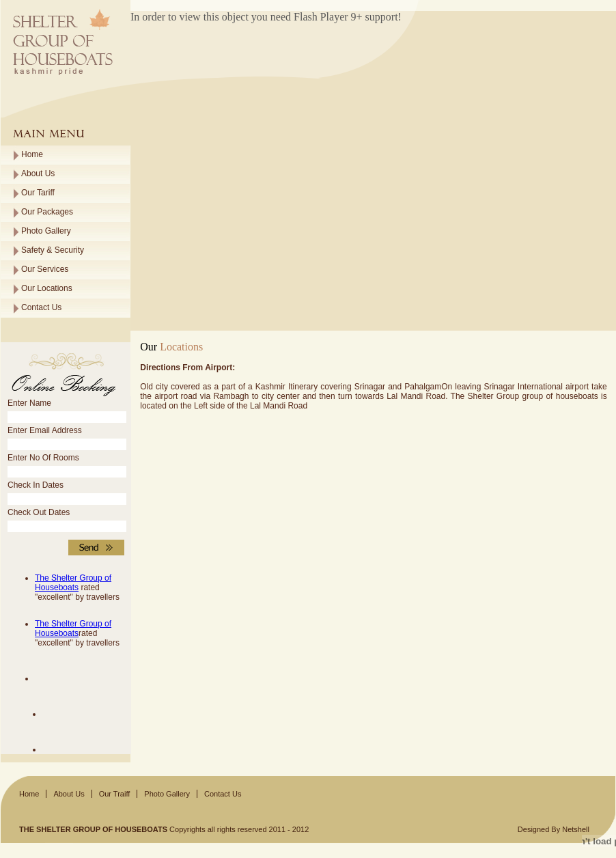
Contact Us (41, 307)
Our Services (45, 269)
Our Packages (47, 212)
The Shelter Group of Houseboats (73, 583)
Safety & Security (53, 250)
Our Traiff (115, 794)
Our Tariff (38, 193)
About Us (38, 174)
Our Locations (47, 288)
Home (32, 154)
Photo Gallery (46, 231)
